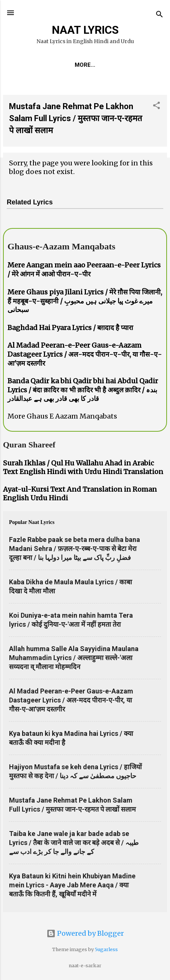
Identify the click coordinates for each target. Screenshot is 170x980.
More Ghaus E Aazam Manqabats (62, 418)
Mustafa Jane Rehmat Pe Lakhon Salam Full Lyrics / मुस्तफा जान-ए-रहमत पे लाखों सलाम (76, 120)
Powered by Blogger (85, 934)
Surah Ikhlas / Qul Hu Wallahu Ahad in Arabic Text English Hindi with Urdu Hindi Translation (83, 469)
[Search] (159, 15)
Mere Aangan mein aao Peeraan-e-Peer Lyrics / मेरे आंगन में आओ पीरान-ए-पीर (84, 271)
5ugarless (106, 949)
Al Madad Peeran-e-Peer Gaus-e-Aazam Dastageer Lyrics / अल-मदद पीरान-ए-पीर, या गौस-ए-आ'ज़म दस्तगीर (85, 356)
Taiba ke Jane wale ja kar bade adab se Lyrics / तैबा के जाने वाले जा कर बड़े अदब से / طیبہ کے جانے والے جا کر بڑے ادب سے (74, 844)
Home (38, 65)
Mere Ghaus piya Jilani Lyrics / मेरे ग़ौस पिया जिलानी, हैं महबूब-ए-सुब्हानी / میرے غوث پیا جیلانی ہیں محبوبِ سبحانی (85, 302)
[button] (156, 108)
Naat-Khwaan (120, 65)
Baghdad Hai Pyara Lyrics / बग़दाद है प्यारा (70, 329)
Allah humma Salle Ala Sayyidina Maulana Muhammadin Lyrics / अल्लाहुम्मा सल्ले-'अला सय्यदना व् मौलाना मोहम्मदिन (74, 659)
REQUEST (72, 65)
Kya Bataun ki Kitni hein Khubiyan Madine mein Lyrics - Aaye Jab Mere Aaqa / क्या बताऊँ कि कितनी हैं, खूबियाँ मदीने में (72, 886)
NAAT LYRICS (85, 30)
